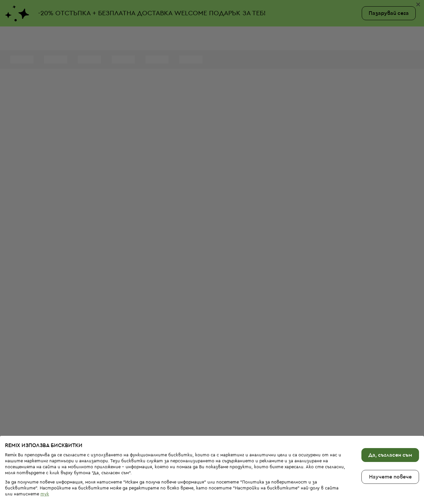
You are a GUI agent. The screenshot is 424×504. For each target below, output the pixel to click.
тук (45, 472)
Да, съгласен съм (390, 433)
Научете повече (390, 455)
